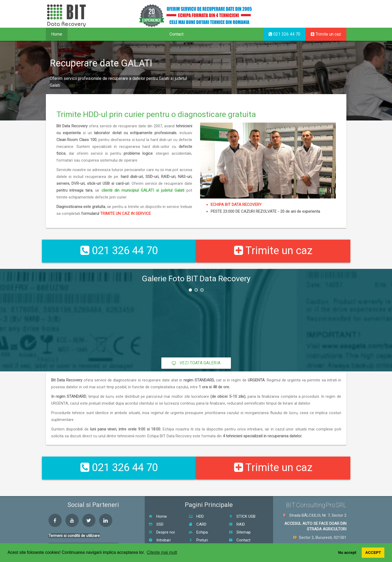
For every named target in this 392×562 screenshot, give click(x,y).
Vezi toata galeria (196, 356)
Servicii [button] (81, 34)
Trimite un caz (326, 34)
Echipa (198, 518)
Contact (176, 34)
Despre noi (162, 518)
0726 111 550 (331, 540)
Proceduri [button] (112, 34)
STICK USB (242, 502)
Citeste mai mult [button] (162, 552)
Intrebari (160, 526)
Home (57, 34)
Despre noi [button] (146, 34)
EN (325, 15)
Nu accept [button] (347, 553)
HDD (196, 502)
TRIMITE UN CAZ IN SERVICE (125, 224)
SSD (156, 510)
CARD (198, 510)
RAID (237, 510)
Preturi (198, 526)
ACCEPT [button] (373, 553)
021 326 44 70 (284, 34)
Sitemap (240, 518)
